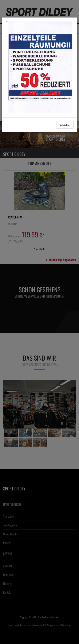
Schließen (65, 125)
